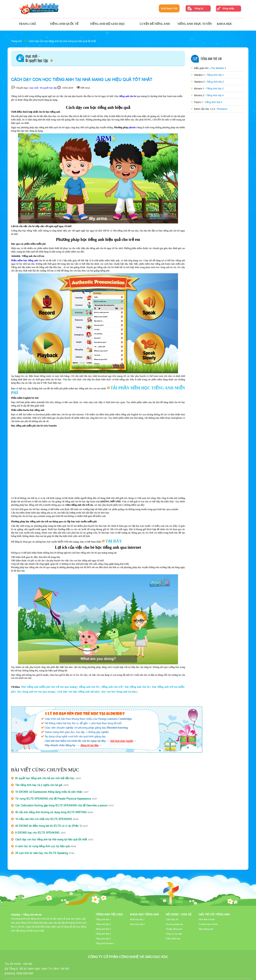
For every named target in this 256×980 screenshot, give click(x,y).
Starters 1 (200, 75)
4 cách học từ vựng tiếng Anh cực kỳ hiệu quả (42, 846)
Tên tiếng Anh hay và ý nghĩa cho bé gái (39, 785)
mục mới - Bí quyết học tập (43, 88)
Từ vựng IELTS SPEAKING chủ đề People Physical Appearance (53, 799)
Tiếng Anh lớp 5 (213, 102)
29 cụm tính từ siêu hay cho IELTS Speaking (41, 853)
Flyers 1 (199, 102)
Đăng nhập (228, 8)
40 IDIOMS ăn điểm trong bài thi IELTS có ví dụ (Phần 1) (48, 826)
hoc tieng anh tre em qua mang (36, 692)
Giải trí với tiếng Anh (214, 914)
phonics (133, 127)
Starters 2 (200, 82)
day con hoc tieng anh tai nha (119, 692)
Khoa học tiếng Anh (144, 914)
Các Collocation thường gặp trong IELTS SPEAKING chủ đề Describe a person (61, 805)
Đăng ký (199, 8)
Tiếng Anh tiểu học (109, 914)
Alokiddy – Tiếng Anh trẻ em (26, 915)
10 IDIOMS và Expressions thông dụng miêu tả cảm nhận (49, 792)
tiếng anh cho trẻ (112, 687)
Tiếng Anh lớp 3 (215, 89)
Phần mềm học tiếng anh (24, 260)
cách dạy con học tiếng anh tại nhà (78, 692)
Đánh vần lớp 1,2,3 (205, 109)
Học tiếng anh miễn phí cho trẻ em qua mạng (49, 687)
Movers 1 (199, 89)
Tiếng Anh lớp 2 (215, 82)
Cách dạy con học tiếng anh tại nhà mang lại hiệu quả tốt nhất (62, 41)
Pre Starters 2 (219, 68)
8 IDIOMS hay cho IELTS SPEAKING (37, 833)
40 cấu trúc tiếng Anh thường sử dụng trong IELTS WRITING (51, 812)
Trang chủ (16, 41)
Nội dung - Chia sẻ (179, 914)
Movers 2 (199, 95)
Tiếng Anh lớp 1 (215, 75)
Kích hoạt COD (169, 8)
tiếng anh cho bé (128, 96)
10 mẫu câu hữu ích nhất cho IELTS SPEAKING (44, 819)
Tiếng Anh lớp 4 (215, 95)
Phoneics (222, 109)
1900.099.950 (25, 973)
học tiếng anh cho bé (137, 687)
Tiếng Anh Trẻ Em (211, 59)
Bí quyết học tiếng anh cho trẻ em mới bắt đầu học (45, 778)
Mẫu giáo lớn (202, 68)
